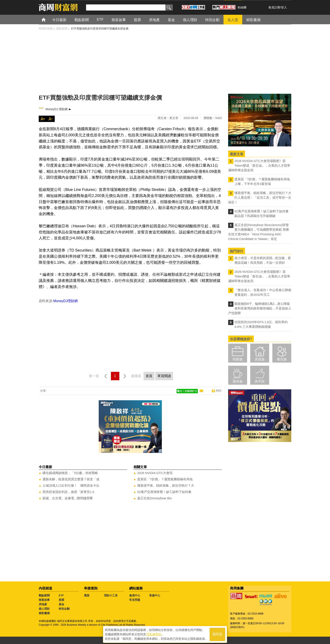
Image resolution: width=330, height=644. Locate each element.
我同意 (217, 634)
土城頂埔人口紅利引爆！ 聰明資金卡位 (71, 485)
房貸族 (260, 359)
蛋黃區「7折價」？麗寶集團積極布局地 (165, 479)
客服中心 (155, 595)
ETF (61, 595)
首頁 (47, 19)
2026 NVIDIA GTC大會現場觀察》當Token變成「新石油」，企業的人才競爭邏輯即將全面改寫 (259, 165)
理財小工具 (111, 595)
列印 (219, 391)
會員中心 (135, 595)
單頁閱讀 (164, 376)
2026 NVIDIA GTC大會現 (155, 473)
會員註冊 (274, 7)
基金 (61, 604)
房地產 (43, 604)
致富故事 (44, 600)
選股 (87, 595)
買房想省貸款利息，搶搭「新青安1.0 (68, 492)
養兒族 (282, 359)
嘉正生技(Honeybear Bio (154, 498)
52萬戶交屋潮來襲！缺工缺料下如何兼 (164, 492)
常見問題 (135, 600)
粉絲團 (242, 7)
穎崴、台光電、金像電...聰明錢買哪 (68, 498)
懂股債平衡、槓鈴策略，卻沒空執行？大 (166, 485)
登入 (284, 7)
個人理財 (44, 609)
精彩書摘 (44, 613)
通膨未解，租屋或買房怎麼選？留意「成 (71, 479)
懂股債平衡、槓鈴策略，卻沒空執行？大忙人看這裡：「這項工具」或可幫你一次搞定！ (260, 197)
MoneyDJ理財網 (65, 301)
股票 (61, 600)
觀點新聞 (44, 595)
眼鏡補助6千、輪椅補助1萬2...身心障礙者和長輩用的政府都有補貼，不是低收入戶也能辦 (260, 308)
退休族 (238, 381)
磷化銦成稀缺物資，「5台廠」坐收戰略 (70, 473)
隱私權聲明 (154, 634)
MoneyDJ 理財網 (57, 109)
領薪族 (238, 359)
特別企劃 (64, 609)
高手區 (260, 381)
